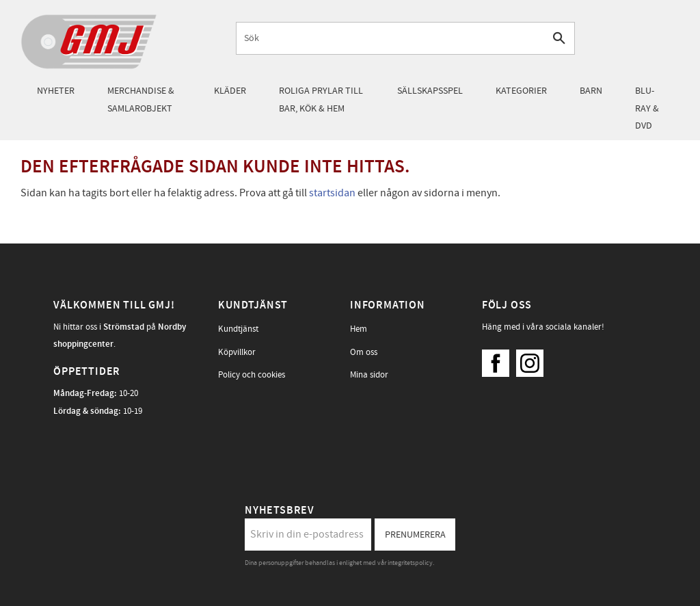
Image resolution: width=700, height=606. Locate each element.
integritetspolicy (410, 563)
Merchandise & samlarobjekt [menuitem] (141, 100)
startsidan (332, 193)
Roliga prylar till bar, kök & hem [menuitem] (321, 100)
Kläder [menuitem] (230, 91)
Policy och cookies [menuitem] (252, 375)
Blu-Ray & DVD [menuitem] (647, 108)
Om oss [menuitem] (364, 352)
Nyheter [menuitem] (56, 91)
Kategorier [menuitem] (521, 91)
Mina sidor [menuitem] (369, 375)
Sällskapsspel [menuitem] (430, 91)
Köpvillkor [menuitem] (237, 352)
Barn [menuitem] (591, 91)
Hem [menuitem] (359, 329)
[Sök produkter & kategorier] (390, 38)
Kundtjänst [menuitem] (238, 329)
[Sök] (559, 38)
